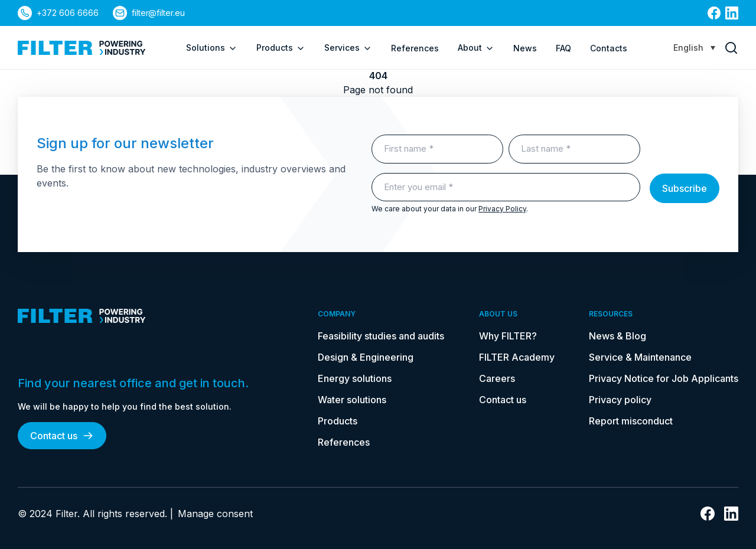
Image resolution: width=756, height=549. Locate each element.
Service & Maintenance (640, 357)
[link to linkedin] (732, 13)
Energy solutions (355, 378)
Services (348, 48)
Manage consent (215, 514)
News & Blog (617, 336)
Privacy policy (620, 400)
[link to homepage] (82, 48)
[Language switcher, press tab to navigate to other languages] (694, 48)
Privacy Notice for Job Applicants (664, 378)
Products (281, 48)
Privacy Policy (502, 209)
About (476, 48)
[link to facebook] (714, 13)
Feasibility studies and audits (381, 336)
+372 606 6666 (68, 13)
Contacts (609, 48)
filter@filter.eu (159, 13)
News (525, 48)
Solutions (212, 48)
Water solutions (352, 400)
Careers (497, 378)
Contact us (62, 436)
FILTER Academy (517, 357)
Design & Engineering (366, 357)
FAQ (563, 48)
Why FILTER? (508, 336)
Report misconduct (631, 421)
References (415, 48)
